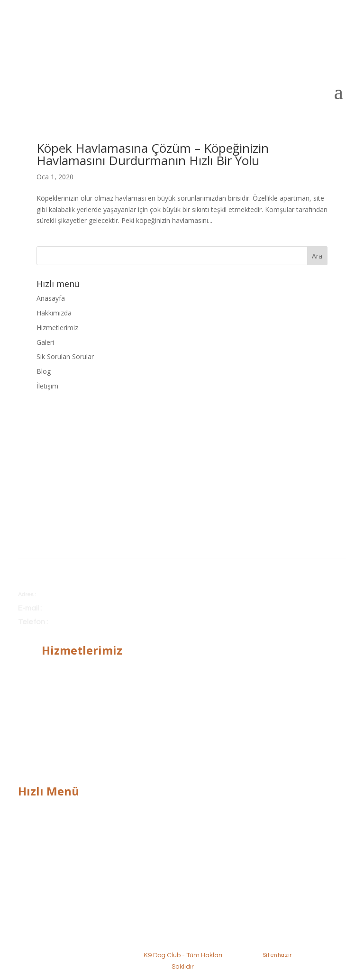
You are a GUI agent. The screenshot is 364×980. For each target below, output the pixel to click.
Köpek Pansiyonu (68, 739)
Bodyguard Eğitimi (70, 695)
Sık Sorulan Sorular (65, 356)
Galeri (45, 342)
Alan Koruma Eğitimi (73, 710)
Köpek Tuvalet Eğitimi (75, 725)
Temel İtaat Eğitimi (71, 666)
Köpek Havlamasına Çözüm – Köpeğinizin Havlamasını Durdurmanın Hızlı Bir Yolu (153, 154)
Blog (44, 371)
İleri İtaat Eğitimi (66, 681)
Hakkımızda (54, 313)
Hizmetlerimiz (57, 328)
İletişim (47, 386)
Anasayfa (51, 298)
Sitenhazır (277, 955)
